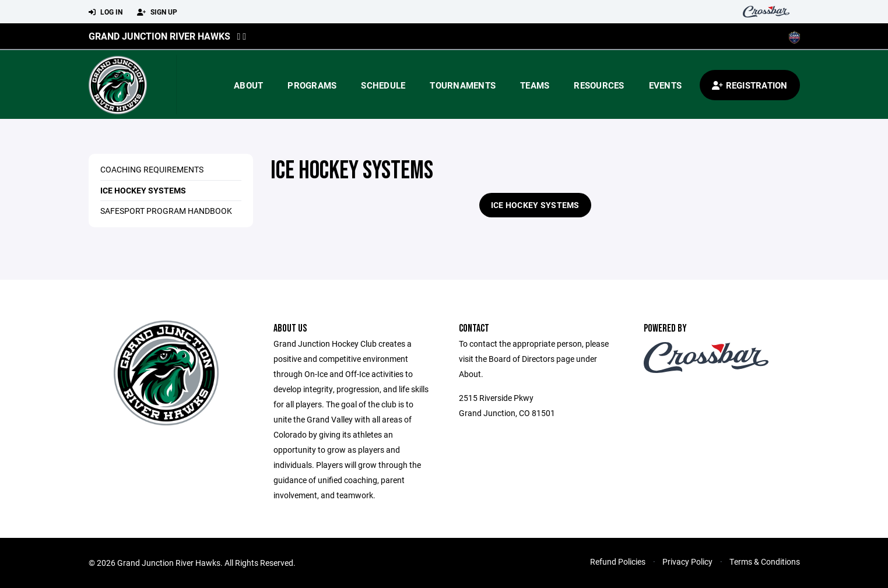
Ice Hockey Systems (143, 190)
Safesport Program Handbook (166, 211)
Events (666, 85)
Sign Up (157, 12)
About (248, 85)
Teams (535, 85)
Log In (106, 12)
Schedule (383, 85)
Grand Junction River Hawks (159, 36)
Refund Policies (618, 561)
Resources (599, 85)
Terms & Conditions (765, 561)
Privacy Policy (687, 561)
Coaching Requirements (152, 169)
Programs (312, 85)
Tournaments (463, 85)
